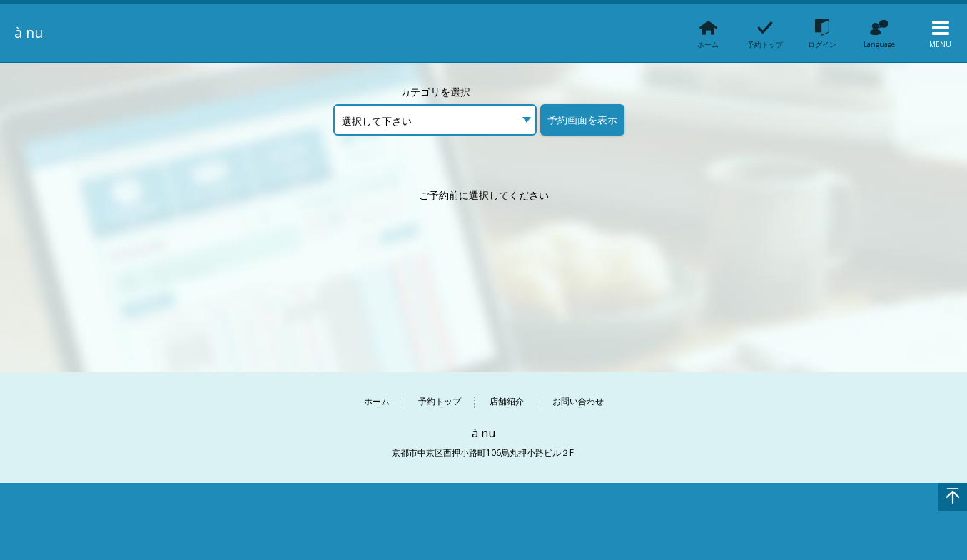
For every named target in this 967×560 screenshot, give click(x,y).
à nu (31, 32)
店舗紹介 (507, 402)
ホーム (377, 402)
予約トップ (440, 402)
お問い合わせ (578, 402)
